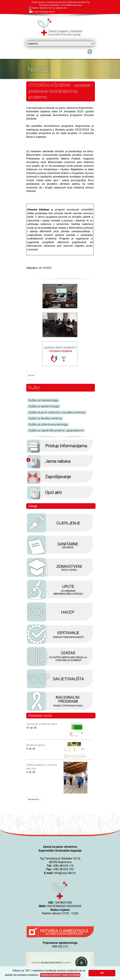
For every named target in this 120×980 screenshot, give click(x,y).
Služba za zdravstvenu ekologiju (48, 424)
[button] (60, 975)
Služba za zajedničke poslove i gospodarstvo (56, 430)
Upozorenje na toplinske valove (42, 724)
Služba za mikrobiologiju (43, 400)
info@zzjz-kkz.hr (65, 873)
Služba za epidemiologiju (44, 406)
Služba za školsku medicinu (45, 418)
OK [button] (102, 973)
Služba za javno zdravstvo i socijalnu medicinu (57, 412)
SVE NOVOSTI (34, 800)
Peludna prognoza (35, 745)
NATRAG (31, 376)
